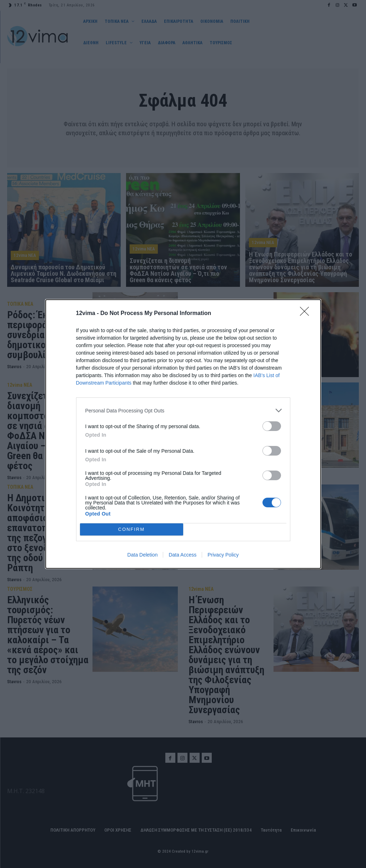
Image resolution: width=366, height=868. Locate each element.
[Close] (307, 314)
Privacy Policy (223, 555)
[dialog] (183, 434)
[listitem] (183, 410)
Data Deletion (143, 555)
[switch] (272, 426)
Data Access (182, 555)
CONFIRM (132, 530)
